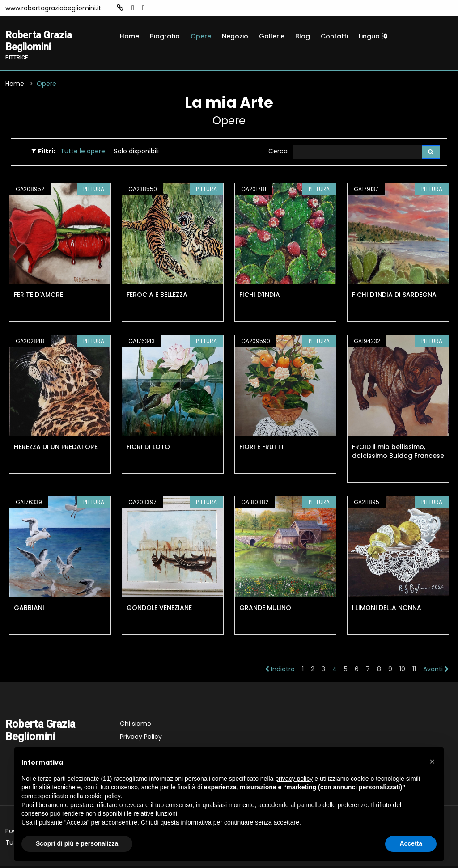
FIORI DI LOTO (148, 449)
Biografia (165, 36)
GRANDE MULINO (265, 610)
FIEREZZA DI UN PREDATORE (56, 449)
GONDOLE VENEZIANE (159, 610)
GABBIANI (29, 610)
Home (129, 36)
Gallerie (272, 36)
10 (402, 671)
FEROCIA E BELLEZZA (157, 296)
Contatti (334, 36)
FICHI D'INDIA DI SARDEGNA (394, 296)
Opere (201, 36)
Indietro (280, 671)
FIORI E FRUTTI (261, 449)
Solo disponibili (136, 152)
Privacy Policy (141, 738)
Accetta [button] (411, 843)
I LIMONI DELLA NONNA (387, 610)
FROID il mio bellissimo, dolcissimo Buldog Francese (398, 453)
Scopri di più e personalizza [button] (77, 843)
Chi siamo (136, 725)
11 (414, 671)
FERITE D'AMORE (38, 296)
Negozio (235, 36)
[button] (432, 762)
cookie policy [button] (103, 796)
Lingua (373, 36)
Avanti (436, 671)
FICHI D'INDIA (260, 296)
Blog (303, 36)
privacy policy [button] (294, 779)
